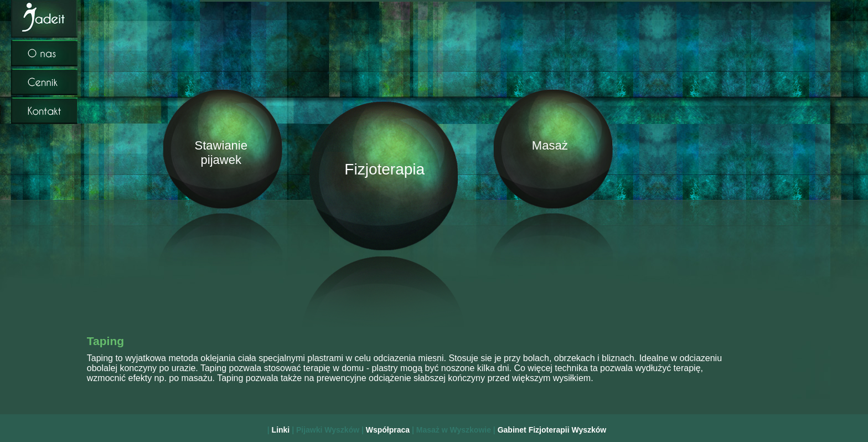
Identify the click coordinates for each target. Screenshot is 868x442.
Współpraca (389, 430)
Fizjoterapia (384, 169)
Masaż (550, 145)
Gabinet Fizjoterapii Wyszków (552, 430)
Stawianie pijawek (219, 153)
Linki (282, 430)
